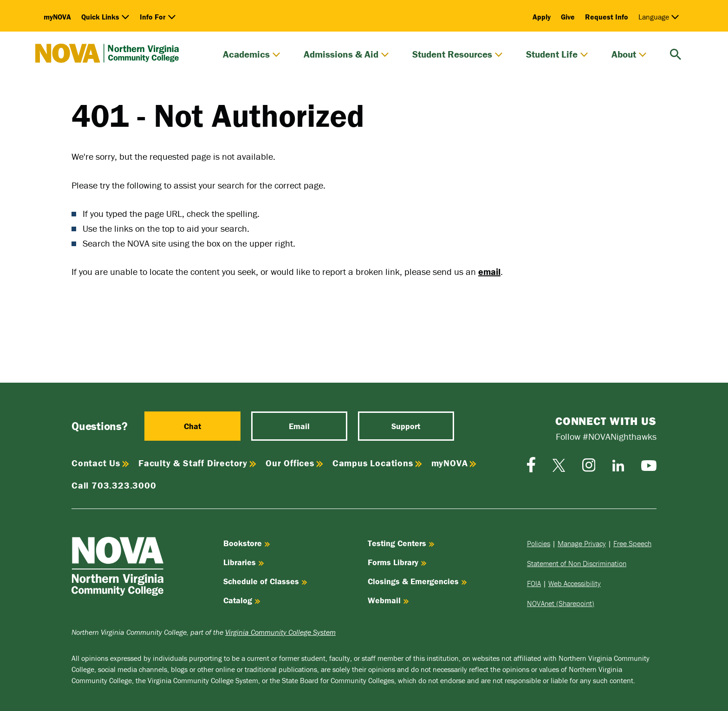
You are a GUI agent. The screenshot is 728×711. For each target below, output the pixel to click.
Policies (539, 543)
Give (568, 17)
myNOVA (57, 17)
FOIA (534, 583)
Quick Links (105, 17)
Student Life (557, 54)
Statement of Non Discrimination (577, 563)
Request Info (607, 17)
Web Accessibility (575, 583)
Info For (158, 17)
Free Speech (632, 543)
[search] (676, 53)
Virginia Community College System (280, 632)
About (629, 54)
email (489, 271)
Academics (252, 54)
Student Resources (458, 54)
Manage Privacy (582, 543)
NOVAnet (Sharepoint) (561, 603)
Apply (542, 17)
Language (659, 17)
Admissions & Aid (346, 54)
